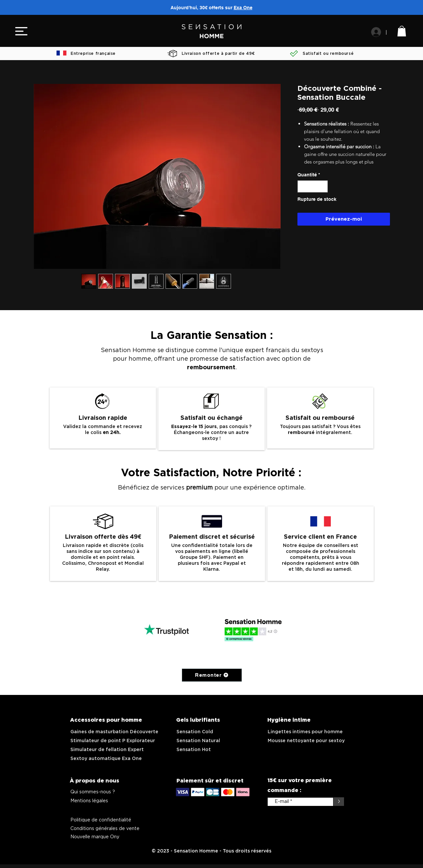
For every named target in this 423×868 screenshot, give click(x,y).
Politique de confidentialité (101, 820)
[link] (402, 31)
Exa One (243, 8)
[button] (21, 31)
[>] (339, 802)
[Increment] (323, 186)
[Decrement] (303, 186)
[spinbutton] (313, 186)
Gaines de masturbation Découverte (114, 732)
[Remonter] (212, 675)
